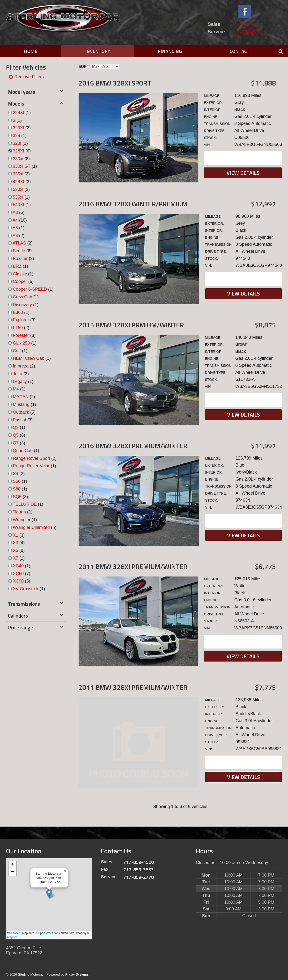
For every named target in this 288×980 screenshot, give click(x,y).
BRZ (17, 266)
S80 (17, 489)
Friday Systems (77, 974)
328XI (18, 151)
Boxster (20, 259)
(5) (18, 212)
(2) (22, 128)
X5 (15, 550)
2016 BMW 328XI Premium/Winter (133, 446)
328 (16, 136)
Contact (240, 51)
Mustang (21, 404)
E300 (18, 312)
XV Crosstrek (26, 589)
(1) (22, 113)
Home (31, 51)
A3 (15, 212)
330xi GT (22, 166)
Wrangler (22, 520)
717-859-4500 (247, 24)
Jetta (18, 374)
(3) (22, 182)
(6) (22, 151)
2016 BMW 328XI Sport (115, 83)
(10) (20, 220)
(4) (19, 543)
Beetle (19, 251)
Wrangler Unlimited (31, 527)
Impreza (21, 366)
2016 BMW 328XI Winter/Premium (133, 204)
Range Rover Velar (31, 466)
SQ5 (17, 497)
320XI (18, 128)
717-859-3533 (139, 869)
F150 (18, 328)
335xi (18, 174)
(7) (22, 574)
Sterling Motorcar (31, 974)
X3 (15, 543)
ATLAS (19, 243)
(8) (19, 435)
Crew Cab (22, 297)
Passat (19, 420)
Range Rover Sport (31, 458)
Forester (21, 335)
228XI (18, 113)
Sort (84, 66)
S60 (17, 481)
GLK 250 (21, 343)
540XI (18, 205)
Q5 (16, 435)
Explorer (21, 320)
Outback (21, 412)
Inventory (98, 51)
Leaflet (13, 933)
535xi (18, 197)
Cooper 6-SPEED (30, 289)
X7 (15, 558)
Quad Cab (23, 451)
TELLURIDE (25, 504)
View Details (243, 173)
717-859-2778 (247, 32)
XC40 (18, 566)
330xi (18, 159)
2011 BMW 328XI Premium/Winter (133, 566)
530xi (18, 189)
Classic (20, 274)
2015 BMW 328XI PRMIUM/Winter (131, 325)
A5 (15, 228)
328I (17, 143)
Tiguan (19, 512)
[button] (49, 894)
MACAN (21, 397)
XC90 (18, 581)
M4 (16, 389)
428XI (18, 182)
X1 (15, 535)
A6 (15, 236)
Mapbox (12, 937)
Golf (17, 351)
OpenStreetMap (48, 933)
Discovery (22, 305)
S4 (15, 474)
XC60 (18, 574)
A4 (15, 220)
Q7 (16, 443)
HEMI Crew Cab (29, 358)
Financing (170, 51)
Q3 (16, 427)
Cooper (20, 281)
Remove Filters (26, 77)
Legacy (20, 382)
